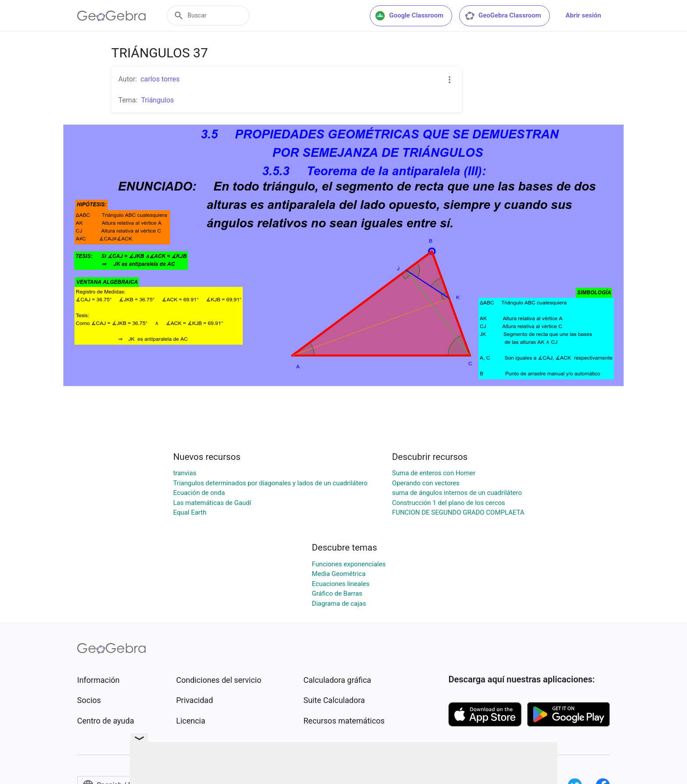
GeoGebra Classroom (503, 16)
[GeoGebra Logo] (112, 16)
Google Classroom (409, 16)
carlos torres (160, 79)
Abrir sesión (583, 15)
